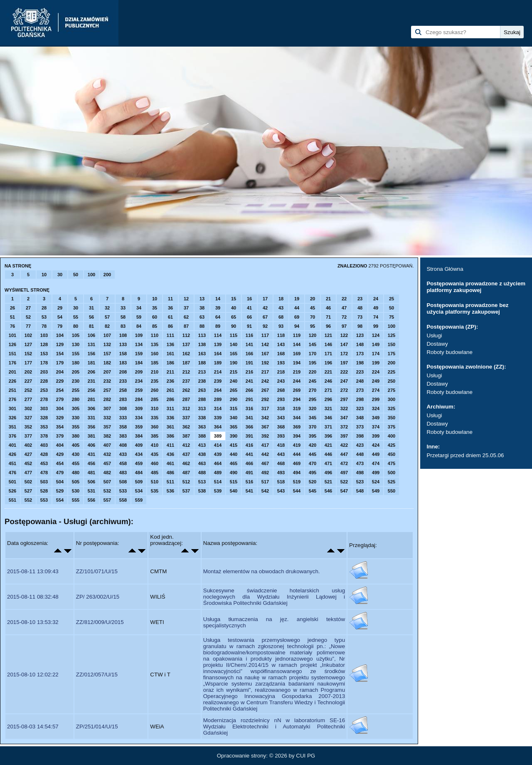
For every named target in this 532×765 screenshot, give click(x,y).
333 (123, 418)
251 (12, 390)
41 (249, 308)
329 (60, 418)
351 (12, 427)
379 (60, 436)
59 (139, 317)
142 (265, 344)
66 (249, 317)
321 (328, 408)
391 (249, 436)
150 (392, 344)
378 (44, 436)
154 (60, 354)
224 (376, 372)
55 (76, 317)
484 (139, 473)
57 (107, 317)
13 (202, 299)
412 (186, 445)
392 (265, 436)
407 (107, 445)
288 (202, 399)
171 (328, 354)
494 (297, 473)
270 (313, 390)
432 (107, 454)
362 (186, 427)
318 (281, 408)
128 (44, 344)
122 (344, 335)
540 (234, 491)
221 (328, 372)
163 (202, 354)
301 (12, 408)
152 (28, 354)
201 (12, 372)
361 (170, 427)
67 (265, 317)
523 (360, 482)
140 (234, 344)
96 (328, 326)
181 (91, 363)
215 (234, 372)
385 (155, 436)
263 (202, 390)
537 (186, 491)
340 (234, 418)
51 (12, 317)
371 (328, 427)
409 (139, 445)
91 (249, 326)
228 (44, 381)
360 (155, 427)
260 (155, 390)
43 (281, 308)
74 (376, 317)
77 (28, 326)
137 (186, 344)
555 (76, 500)
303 (44, 408)
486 (170, 473)
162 (186, 354)
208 (123, 372)
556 (91, 500)
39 (218, 308)
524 (376, 482)
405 (76, 445)
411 (170, 445)
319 (297, 408)
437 (186, 454)
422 (344, 445)
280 (76, 399)
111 (170, 335)
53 (44, 317)
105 (76, 335)
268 (281, 390)
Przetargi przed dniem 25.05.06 (465, 455)
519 (297, 482)
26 (12, 308)
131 (91, 344)
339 (218, 418)
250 (392, 381)
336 (170, 418)
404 (60, 445)
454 (60, 463)
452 (28, 463)
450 (392, 454)
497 (344, 473)
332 (107, 418)
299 (376, 399)
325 (392, 408)
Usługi (434, 335)
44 (297, 308)
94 (297, 326)
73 (360, 317)
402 (28, 445)
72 (344, 317)
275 (392, 390)
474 (376, 463)
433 (123, 454)
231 (91, 381)
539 (218, 491)
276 (12, 399)
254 (60, 390)
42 (265, 308)
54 (60, 317)
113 (202, 335)
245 (313, 381)
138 (202, 344)
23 (360, 299)
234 (139, 381)
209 (139, 372)
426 (12, 454)
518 (281, 482)
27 (28, 308)
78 (44, 326)
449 (376, 454)
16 (249, 299)
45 (313, 308)
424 (376, 445)
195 (313, 363)
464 (218, 463)
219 (297, 372)
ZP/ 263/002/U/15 (98, 597)
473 (360, 463)
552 (28, 500)
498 (360, 473)
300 (392, 399)
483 (123, 473)
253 (44, 390)
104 (60, 335)
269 (297, 390)
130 (76, 344)
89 (218, 326)
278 (44, 399)
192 (265, 363)
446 (328, 454)
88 (202, 326)
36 (170, 308)
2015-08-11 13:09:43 (33, 571)
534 (139, 491)
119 (297, 335)
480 (76, 473)
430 (76, 454)
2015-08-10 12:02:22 (33, 675)
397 (344, 436)
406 (91, 445)
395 (313, 436)
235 (155, 381)
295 (313, 399)
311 (170, 408)
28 (44, 308)
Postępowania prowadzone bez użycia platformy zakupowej (467, 308)
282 (107, 399)
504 (60, 482)
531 (91, 491)
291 (249, 399)
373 (360, 427)
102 (28, 335)
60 (155, 317)
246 (328, 381)
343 (281, 418)
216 (249, 372)
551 (12, 500)
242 (265, 381)
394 (297, 436)
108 (123, 335)
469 (297, 463)
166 (249, 354)
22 (344, 299)
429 (60, 454)
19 (297, 299)
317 (265, 408)
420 (313, 445)
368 (281, 427)
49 (376, 308)
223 (360, 372)
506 (91, 482)
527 (28, 491)
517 (265, 482)
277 (28, 399)
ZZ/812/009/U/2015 (100, 622)
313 (202, 408)
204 (60, 372)
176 (12, 363)
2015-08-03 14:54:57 (33, 727)
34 (139, 308)
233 (123, 381)
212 (186, 372)
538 (202, 491)
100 (91, 275)
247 (344, 381)
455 (76, 463)
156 (91, 354)
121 (328, 335)
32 (107, 308)
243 (281, 381)
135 (155, 344)
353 (44, 427)
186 (170, 363)
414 (218, 445)
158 (123, 354)
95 (313, 326)
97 (344, 326)
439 (218, 454)
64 (218, 317)
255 (76, 390)
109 (139, 335)
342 (265, 418)
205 (76, 372)
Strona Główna (445, 269)
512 (186, 482)
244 (297, 381)
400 (392, 436)
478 (44, 473)
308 (123, 408)
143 (281, 344)
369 (297, 427)
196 (328, 363)
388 (202, 436)
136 (170, 344)
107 (107, 335)
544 (297, 491)
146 (328, 344)
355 (76, 427)
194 (297, 363)
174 (376, 354)
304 (60, 408)
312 (186, 408)
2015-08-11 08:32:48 (33, 597)
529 (60, 491)
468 (281, 463)
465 (234, 463)
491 (249, 473)
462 (186, 463)
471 (328, 463)
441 (249, 454)
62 (186, 317)
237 (186, 381)
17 (265, 299)
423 (360, 445)
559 (139, 500)
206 (91, 372)
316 (249, 408)
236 (170, 381)
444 (297, 454)
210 (155, 372)
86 (170, 326)
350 (392, 418)
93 (281, 326)
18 (281, 299)
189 (218, 363)
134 (139, 344)
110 (155, 335)
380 (76, 436)
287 (186, 399)
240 (234, 381)
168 (281, 354)
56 (91, 317)
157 (107, 354)
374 (376, 427)
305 (76, 408)
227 (28, 381)
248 (360, 381)
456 (91, 463)
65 (234, 317)
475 (392, 463)
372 (344, 427)
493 (281, 473)
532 (107, 491)
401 (12, 445)
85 (155, 326)
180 (76, 363)
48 (360, 308)
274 (376, 390)
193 (281, 363)
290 (234, 399)
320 (313, 408)
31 (91, 308)
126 (12, 344)
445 (313, 454)
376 (12, 436)
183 (123, 363)
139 (218, 344)
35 (155, 308)
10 (44, 275)
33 (123, 308)
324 (376, 408)
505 (76, 482)
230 (76, 381)
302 (28, 408)
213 (202, 372)
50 (76, 275)
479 (60, 473)
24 (376, 299)
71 (328, 317)
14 (218, 299)
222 (344, 372)
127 (28, 344)
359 (139, 427)
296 (328, 399)
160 (155, 354)
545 (313, 491)
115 (234, 335)
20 (313, 299)
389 (218, 436)
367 (265, 427)
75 (392, 317)
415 (234, 445)
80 (76, 326)
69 (297, 317)
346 (328, 418)
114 (218, 335)
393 (281, 436)
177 (28, 363)
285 (155, 399)
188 (202, 363)
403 (44, 445)
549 (376, 491)
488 (202, 473)
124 (376, 335)
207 (107, 372)
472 (344, 463)
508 (123, 482)
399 (376, 436)
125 (392, 335)
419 (297, 445)
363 (202, 427)
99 (376, 326)
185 (155, 363)
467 (265, 463)
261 (170, 390)
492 (265, 473)
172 (344, 354)
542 (265, 491)
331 (91, 418)
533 (123, 491)
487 (186, 473)
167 (265, 354)
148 (360, 344)
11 (170, 299)
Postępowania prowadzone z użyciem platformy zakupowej (476, 287)
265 (234, 390)
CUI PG (305, 756)
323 (360, 408)
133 (123, 344)
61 (170, 317)
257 (107, 390)
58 (123, 317)
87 (186, 326)
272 (344, 390)
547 (344, 491)
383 (123, 436)
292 (265, 399)
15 (234, 299)
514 (218, 482)
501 (12, 482)
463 (202, 463)
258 (123, 390)
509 (139, 482)
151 (12, 354)
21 (328, 299)
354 (60, 427)
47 (344, 308)
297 (344, 399)
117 (265, 335)
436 (170, 454)
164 (218, 354)
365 (234, 427)
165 (234, 354)
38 (202, 308)
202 (28, 372)
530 (76, 491)
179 (60, 363)
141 (249, 344)
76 (12, 326)
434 (139, 454)
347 (344, 418)
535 (155, 491)
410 (155, 445)
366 (249, 427)
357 (107, 427)
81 (91, 326)
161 (170, 354)
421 (328, 445)
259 (139, 390)
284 (139, 399)
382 (107, 436)
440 (234, 454)
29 (60, 308)
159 (139, 354)
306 (91, 408)
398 (360, 436)
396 (328, 436)
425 (392, 445)
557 (107, 500)
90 (234, 326)
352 (28, 427)
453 (44, 463)
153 (44, 354)
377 (28, 436)
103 (44, 335)
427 (28, 454)
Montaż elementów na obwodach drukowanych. (262, 571)
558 (123, 500)
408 (123, 445)
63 (202, 317)
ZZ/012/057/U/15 (97, 675)
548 (360, 491)
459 (139, 463)
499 (376, 473)
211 (170, 372)
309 (139, 408)
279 (60, 399)
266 (249, 390)
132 (107, 344)
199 (376, 363)
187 (186, 363)
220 (313, 372)
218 (281, 372)
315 (234, 408)
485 (155, 473)
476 (12, 473)
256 (91, 390)
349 (376, 418)
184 (139, 363)
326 (12, 418)
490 (234, 473)
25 (392, 299)
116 (249, 335)
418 (281, 445)
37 (186, 308)
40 (234, 308)
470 (313, 463)
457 (107, 463)
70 (313, 317)
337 (186, 418)
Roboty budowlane (449, 352)
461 (170, 463)
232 (107, 381)
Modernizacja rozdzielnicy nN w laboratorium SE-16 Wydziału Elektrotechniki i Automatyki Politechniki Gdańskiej (274, 727)
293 (281, 399)
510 (155, 482)
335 (155, 418)
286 (170, 399)
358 (123, 427)
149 (376, 344)
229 (60, 381)
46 (328, 308)
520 (313, 482)
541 (249, 491)
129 (60, 344)
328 (44, 418)
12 (186, 299)
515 (234, 482)
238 (202, 381)
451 (12, 463)
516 (249, 482)
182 (107, 363)
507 (107, 482)
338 (202, 418)
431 (91, 454)
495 (313, 473)
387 (186, 436)
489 (218, 473)
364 (218, 427)
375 (392, 427)
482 (107, 473)
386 (170, 436)
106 (91, 335)
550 (392, 491)
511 (170, 482)
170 (313, 354)
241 (249, 381)
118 (281, 335)
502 (28, 482)
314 (218, 408)
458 (123, 463)
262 (186, 390)
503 (44, 482)
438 (202, 454)
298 (360, 399)
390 (234, 436)
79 (60, 326)
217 (265, 372)
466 (249, 463)
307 (107, 408)
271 (328, 390)
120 (313, 335)
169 (297, 354)
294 (297, 399)
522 (344, 482)
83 (123, 326)
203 (44, 372)
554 (60, 500)
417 (265, 445)
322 (344, 408)
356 (91, 427)
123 (360, 335)
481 (91, 473)
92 (265, 326)
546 (328, 491)
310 (155, 408)
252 (28, 390)
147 (344, 344)
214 (218, 372)
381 (91, 436)
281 (91, 399)
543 (281, 491)
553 (44, 500)
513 (202, 482)
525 (392, 482)
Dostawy (437, 344)
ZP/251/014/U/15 (97, 727)
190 (234, 363)
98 (360, 326)
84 (139, 326)
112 (186, 335)
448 (360, 454)
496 (328, 473)
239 (218, 381)
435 (155, 454)
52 (28, 317)
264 (218, 390)
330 (76, 418)
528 (44, 491)
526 (12, 491)
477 (28, 473)
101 (12, 335)
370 (313, 427)
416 (249, 445)
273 (360, 390)
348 (360, 418)
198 (360, 363)
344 (297, 418)
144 (297, 344)
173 (360, 354)
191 (249, 363)
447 (344, 454)
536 (170, 491)
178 (44, 363)
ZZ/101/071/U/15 (97, 571)
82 (107, 326)
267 (265, 390)
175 (392, 354)
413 (202, 445)
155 (76, 354)
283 (123, 399)
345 (313, 418)
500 (392, 473)
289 (218, 399)
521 (328, 482)
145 (313, 344)
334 (139, 418)
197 (344, 363)
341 (249, 418)
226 (12, 381)
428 (44, 454)
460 (155, 463)
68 (281, 317)
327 (28, 418)
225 (392, 372)
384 (139, 436)
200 (107, 275)
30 (60, 275)
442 (265, 454)
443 (281, 454)
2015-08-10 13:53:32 (33, 622)
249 (376, 381)
